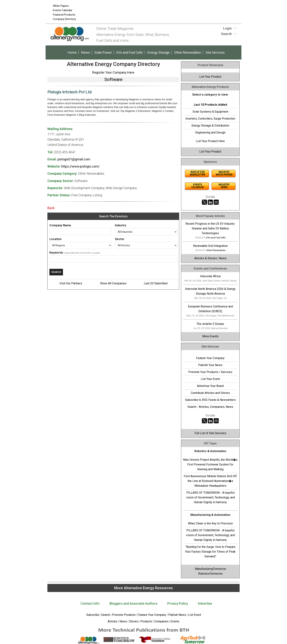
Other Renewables (188, 52)
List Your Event (210, 379)
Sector (120, 239)
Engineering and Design (210, 132)
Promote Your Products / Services (210, 372)
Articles (113, 621)
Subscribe (93, 615)
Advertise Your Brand (210, 386)
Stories (134, 621)
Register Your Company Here (113, 72)
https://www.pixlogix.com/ (80, 166)
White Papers (61, 6)
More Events (210, 336)
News (86, 52)
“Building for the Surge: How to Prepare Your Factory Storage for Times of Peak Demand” (210, 552)
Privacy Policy (178, 603)
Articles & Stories (206, 258)
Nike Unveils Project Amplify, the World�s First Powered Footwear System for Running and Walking (210, 464)
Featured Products (64, 15)
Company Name (60, 225)
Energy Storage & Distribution (210, 126)
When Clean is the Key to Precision (210, 523)
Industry (121, 225)
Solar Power (103, 52)
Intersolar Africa (210, 276)
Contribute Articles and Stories (210, 393)
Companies (161, 621)
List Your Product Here (210, 141)
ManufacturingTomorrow (210, 569)
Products (146, 621)
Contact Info (90, 603)
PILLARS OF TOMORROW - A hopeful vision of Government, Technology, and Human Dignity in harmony (210, 497)
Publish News (177, 615)
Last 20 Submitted (156, 283)
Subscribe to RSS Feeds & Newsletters (210, 400)
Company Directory (64, 19)
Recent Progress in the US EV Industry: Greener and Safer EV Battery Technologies (210, 228)
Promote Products (124, 615)
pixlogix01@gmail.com (74, 159)
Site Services (215, 52)
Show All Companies (113, 283)
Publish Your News (210, 365)
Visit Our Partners (71, 283)
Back (51, 208)
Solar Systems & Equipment (210, 112)
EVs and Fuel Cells (130, 52)
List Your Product (210, 77)
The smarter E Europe (210, 324)
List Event (195, 615)
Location (55, 239)
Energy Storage (159, 52)
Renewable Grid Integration (210, 246)
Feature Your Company (210, 358)
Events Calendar (63, 10)
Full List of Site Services (210, 433)
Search (106, 615)
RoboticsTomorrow (210, 574)
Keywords (56, 253)
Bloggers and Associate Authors (133, 603)
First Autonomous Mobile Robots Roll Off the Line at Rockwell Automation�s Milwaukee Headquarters (210, 481)
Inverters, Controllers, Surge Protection (210, 119)
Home (72, 52)
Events (175, 621)
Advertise (205, 603)
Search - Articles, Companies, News (210, 407)
